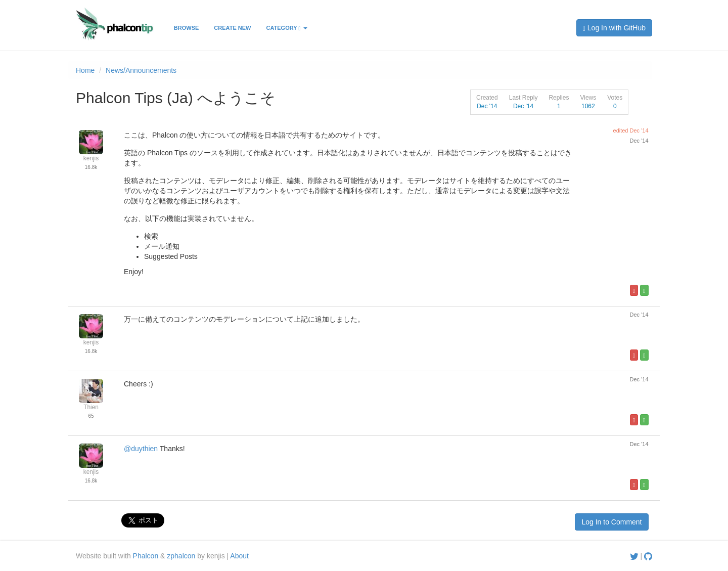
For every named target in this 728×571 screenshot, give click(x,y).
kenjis (91, 158)
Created (487, 98)
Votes (615, 98)
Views (588, 98)
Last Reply (524, 98)
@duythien (141, 449)
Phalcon (146, 556)
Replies (559, 98)
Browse (187, 28)
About (239, 556)
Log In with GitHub (614, 28)
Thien (91, 407)
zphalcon (181, 556)
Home (85, 70)
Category (286, 28)
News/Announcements (141, 70)
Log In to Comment (611, 522)
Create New (232, 28)
